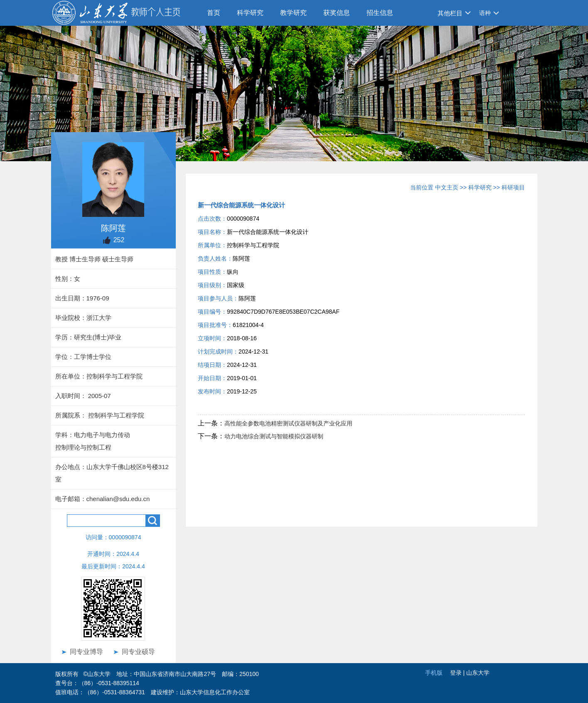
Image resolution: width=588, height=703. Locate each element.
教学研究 (293, 13)
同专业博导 (86, 652)
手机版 (434, 673)
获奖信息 (337, 13)
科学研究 (250, 13)
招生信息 (380, 13)
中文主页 (447, 187)
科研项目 (513, 187)
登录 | (458, 673)
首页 (214, 13)
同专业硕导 (138, 652)
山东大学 (478, 673)
